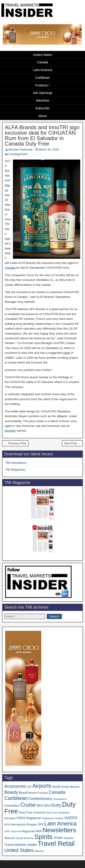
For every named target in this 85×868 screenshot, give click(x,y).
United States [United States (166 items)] (19, 850)
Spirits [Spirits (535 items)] (44, 837)
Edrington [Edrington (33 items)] (10, 818)
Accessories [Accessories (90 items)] (15, 786)
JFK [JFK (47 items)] (41, 824)
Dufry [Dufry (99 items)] (56, 805)
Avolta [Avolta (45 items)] (65, 787)
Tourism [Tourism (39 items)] (68, 838)
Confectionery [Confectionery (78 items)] (40, 799)
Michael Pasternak (21, 149)
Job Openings (42, 93)
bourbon (10, 431)
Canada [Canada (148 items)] (57, 792)
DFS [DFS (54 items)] (47, 806)
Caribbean (42, 78)
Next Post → (72, 443)
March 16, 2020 (49, 149)
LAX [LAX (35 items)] (7, 831)
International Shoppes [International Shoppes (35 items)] (24, 825)
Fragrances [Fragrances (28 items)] (48, 818)
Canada (42, 62)
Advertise (42, 100)
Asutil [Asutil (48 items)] (56, 787)
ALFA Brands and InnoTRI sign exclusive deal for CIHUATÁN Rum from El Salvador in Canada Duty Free (42, 135)
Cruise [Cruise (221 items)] (28, 805)
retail (67, 353)
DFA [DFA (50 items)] (40, 806)
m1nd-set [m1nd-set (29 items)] (16, 831)
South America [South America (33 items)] (25, 838)
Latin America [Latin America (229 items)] (61, 824)
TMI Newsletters (16, 463)
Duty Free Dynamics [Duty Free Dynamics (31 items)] (58, 813)
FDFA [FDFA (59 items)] (21, 818)
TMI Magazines (15, 470)
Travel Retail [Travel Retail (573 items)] (56, 844)
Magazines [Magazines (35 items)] (28, 831)
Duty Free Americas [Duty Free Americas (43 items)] (32, 812)
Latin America (42, 70)
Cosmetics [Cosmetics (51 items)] (12, 806)
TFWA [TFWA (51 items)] (58, 838)
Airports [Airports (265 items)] (42, 786)
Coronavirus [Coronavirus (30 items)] (60, 799)
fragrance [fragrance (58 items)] (34, 818)
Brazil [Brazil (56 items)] (23, 793)
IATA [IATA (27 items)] (7, 825)
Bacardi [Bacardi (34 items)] (75, 787)
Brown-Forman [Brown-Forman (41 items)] (38, 793)
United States (42, 55)
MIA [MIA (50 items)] (39, 831)
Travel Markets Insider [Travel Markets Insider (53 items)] (21, 845)
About (42, 116)
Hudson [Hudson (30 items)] (59, 818)
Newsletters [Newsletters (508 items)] (59, 830)
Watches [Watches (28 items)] (39, 851)
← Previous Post (15, 443)
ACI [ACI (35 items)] (29, 787)
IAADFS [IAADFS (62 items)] (71, 818)
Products (41, 85)
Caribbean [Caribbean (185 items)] (16, 798)
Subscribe (42, 108)
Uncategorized (18, 154)
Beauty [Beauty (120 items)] (11, 792)
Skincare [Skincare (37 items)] (10, 838)
